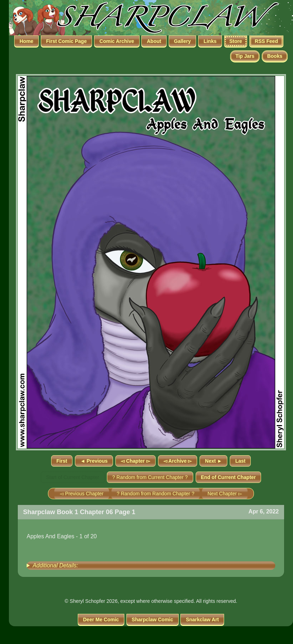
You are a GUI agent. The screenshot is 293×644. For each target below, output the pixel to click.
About (154, 41)
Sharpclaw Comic (153, 620)
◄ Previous (94, 461)
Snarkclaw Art (202, 620)
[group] (151, 566)
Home (26, 41)
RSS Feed (266, 41)
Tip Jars (245, 56)
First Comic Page (66, 41)
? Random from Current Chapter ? (150, 477)
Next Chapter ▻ (225, 494)
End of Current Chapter (229, 477)
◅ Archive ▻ (178, 461)
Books (275, 56)
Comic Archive (117, 41)
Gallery (182, 41)
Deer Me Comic (101, 620)
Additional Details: (55, 565)
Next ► (213, 461)
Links (210, 41)
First (62, 461)
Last (240, 461)
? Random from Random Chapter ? (156, 494)
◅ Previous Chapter (82, 494)
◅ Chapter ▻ (135, 461)
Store (236, 41)
